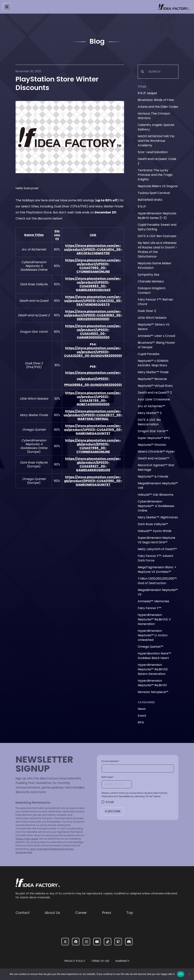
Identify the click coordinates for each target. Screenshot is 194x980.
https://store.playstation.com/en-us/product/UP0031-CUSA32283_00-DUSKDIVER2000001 (93, 352)
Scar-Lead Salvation (153, 152)
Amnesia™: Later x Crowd (156, 336)
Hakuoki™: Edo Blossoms (156, 495)
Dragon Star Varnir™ (153, 431)
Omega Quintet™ (151, 647)
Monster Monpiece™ (153, 692)
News (142, 709)
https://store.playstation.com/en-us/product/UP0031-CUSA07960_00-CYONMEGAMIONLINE (93, 266)
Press (107, 913)
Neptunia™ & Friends (153, 476)
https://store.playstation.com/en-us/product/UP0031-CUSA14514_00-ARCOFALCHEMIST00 (93, 249)
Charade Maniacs (151, 281)
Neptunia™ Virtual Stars (155, 386)
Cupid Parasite (149, 354)
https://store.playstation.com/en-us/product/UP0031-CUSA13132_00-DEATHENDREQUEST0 (93, 301)
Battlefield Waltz (150, 200)
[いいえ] (189, 974)
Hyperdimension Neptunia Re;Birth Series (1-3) (157, 216)
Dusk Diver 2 (147, 311)
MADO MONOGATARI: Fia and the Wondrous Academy (156, 141)
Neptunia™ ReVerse (152, 379)
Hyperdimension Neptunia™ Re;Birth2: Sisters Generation (153, 669)
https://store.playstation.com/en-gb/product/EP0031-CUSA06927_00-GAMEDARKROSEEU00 (93, 464)
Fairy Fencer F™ (149, 608)
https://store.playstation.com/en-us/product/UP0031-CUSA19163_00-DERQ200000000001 (93, 315)
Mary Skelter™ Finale (153, 372)
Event (142, 716)
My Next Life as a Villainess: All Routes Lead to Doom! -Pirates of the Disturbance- (158, 250)
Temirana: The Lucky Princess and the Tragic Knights (155, 175)
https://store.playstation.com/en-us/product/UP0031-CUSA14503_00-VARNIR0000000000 (93, 332)
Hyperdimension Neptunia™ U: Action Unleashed (153, 635)
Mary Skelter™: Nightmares (158, 517)
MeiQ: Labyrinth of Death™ (157, 549)
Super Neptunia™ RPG (154, 438)
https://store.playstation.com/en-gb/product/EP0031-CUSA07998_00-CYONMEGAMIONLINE (93, 446)
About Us (52, 913)
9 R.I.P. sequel (147, 93)
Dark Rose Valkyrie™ (153, 524)
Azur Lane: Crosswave (154, 399)
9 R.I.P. (142, 207)
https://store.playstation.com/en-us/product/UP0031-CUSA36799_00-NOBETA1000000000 (93, 399)
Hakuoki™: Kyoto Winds (155, 531)
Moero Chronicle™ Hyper (156, 452)
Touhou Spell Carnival (154, 193)
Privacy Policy (75, 961)
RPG (141, 722)
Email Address (110, 761)
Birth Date (108, 777)
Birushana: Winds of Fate (156, 100)
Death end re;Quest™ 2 (155, 393)
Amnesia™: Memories (153, 601)
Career (81, 913)
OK (181, 974)
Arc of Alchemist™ (151, 406)
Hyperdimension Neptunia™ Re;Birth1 (152, 683)
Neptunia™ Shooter (152, 445)
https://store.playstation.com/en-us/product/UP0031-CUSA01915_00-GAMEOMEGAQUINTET (93, 430)
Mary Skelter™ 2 (150, 413)
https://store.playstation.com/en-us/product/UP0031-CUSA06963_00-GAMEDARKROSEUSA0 (93, 284)
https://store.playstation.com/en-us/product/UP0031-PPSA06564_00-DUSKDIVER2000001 (93, 379)
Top (130, 913)
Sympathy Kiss (149, 275)
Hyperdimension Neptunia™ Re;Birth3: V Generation (154, 619)
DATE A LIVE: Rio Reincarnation (149, 422)
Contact (23, 913)
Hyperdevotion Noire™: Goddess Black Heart (155, 656)
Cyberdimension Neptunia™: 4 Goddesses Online (156, 506)
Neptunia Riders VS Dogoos (158, 186)
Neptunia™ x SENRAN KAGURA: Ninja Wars (153, 363)
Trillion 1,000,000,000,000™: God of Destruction (157, 581)
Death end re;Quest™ (154, 458)
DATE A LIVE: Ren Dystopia (157, 236)
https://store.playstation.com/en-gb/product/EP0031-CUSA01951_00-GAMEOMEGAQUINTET (93, 481)
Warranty (122, 961)
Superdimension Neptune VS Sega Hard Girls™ (156, 540)
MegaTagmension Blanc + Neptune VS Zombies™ (157, 569)
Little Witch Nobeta (152, 318)
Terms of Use (100, 961)
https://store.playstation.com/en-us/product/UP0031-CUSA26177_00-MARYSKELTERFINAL (93, 415)
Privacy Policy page (27, 839)
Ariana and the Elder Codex (158, 107)
